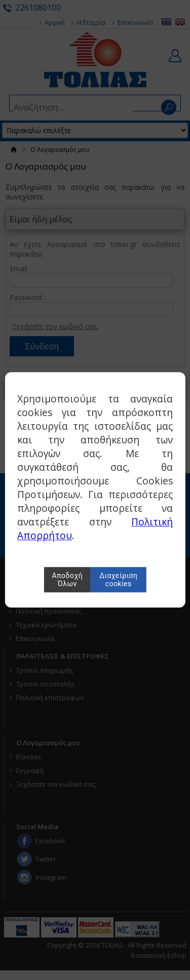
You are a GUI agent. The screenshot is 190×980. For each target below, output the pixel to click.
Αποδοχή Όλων (68, 580)
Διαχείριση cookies (118, 580)
